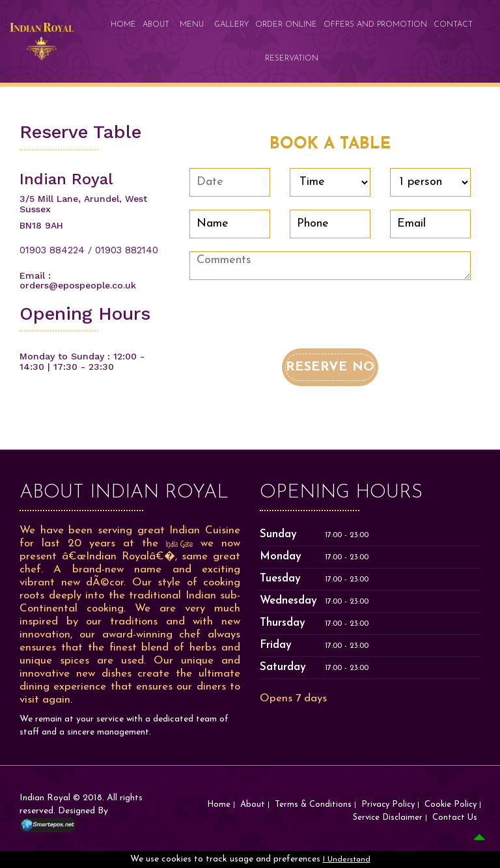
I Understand (347, 860)
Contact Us (455, 818)
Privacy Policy (388, 805)
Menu (192, 25)
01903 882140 (127, 250)
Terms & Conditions (313, 805)
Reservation (292, 59)
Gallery (231, 25)
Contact (453, 25)
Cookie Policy (451, 805)
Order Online (286, 25)
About (156, 25)
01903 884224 (52, 250)
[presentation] (288, 323)
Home (123, 25)
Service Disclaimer (388, 818)
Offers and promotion (375, 25)
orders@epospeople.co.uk (78, 285)
